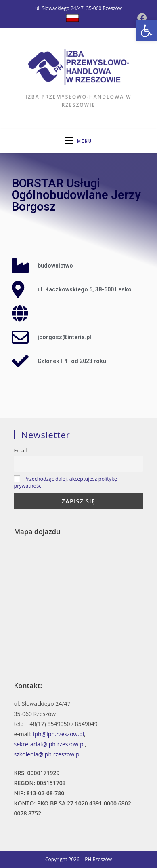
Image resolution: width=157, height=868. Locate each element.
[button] (147, 31)
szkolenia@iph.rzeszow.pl (47, 754)
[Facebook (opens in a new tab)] (142, 18)
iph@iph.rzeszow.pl (59, 734)
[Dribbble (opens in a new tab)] (72, 18)
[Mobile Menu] (78, 141)
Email (20, 451)
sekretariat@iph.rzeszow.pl (49, 744)
